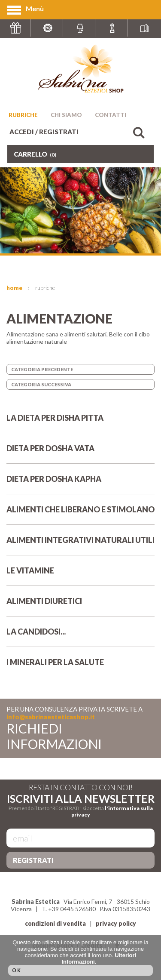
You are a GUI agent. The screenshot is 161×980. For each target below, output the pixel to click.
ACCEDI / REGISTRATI (44, 132)
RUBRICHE (23, 115)
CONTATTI (111, 115)
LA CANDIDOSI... (80, 637)
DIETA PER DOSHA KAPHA (80, 484)
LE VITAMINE (80, 576)
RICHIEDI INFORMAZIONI (54, 736)
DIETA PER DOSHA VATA (80, 453)
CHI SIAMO (66, 115)
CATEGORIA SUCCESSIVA (41, 384)
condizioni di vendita (55, 923)
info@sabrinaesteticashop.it (51, 717)
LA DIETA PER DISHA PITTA (80, 423)
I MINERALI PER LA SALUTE (80, 667)
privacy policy (116, 923)
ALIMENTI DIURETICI (80, 606)
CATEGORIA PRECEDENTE (42, 369)
